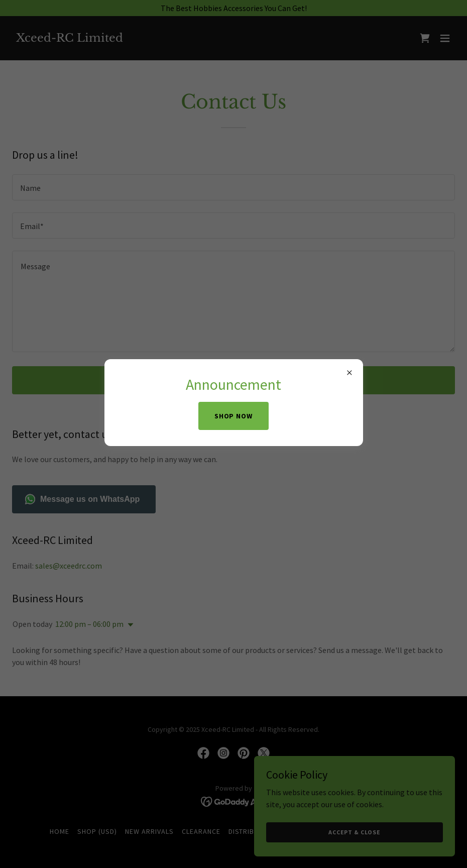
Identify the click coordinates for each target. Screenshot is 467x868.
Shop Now (234, 416)
